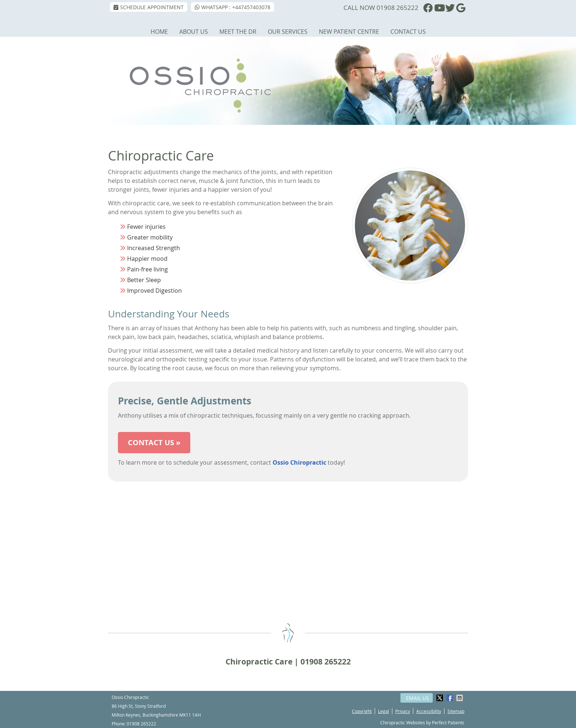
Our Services (288, 32)
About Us (194, 32)
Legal (384, 711)
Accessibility (429, 711)
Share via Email (460, 698)
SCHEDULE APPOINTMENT (149, 7)
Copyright (362, 711)
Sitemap (456, 711)
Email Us (417, 698)
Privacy (403, 711)
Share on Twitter (440, 698)
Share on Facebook (450, 698)
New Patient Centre (349, 32)
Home (159, 32)
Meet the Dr (238, 32)
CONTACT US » (154, 442)
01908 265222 (397, 8)
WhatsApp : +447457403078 (233, 7)
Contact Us (408, 32)
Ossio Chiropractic (299, 462)
